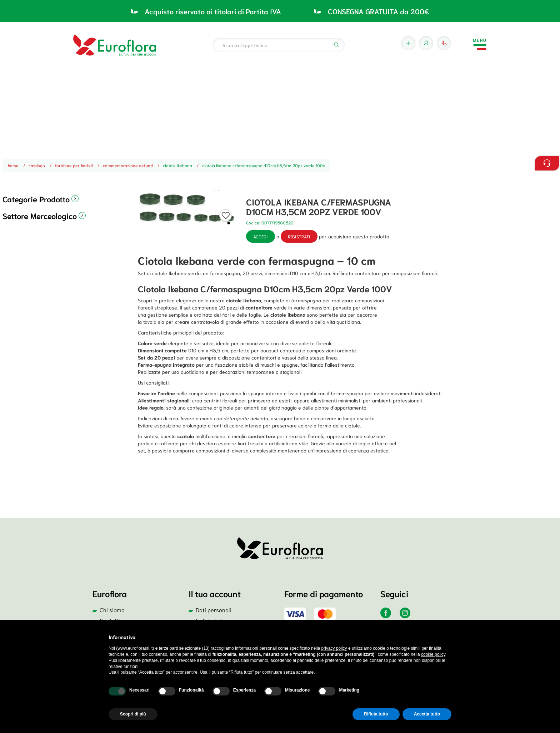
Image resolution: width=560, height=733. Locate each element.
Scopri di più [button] (133, 714)
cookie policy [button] (433, 654)
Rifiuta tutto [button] (376, 714)
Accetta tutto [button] (427, 714)
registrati (299, 236)
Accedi (261, 236)
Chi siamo (112, 610)
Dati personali (213, 610)
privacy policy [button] (334, 648)
